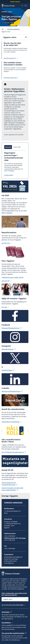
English (10, 12)
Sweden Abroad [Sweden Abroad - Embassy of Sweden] (15, 2)
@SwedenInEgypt (7, 349)
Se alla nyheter (9, 175)
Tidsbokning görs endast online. (13, 277)
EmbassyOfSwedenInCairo (10, 328)
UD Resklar (6, 612)
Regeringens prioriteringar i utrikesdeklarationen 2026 (14, 157)
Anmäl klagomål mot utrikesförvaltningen (9, 484)
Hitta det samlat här (10, 58)
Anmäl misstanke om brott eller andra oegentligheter (12, 489)
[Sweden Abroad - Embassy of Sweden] (10, 6)
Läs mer (4, 307)
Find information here (10, 78)
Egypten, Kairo (10, 37)
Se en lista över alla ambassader (13, 605)
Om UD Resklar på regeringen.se (13, 452)
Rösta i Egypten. (7, 213)
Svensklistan (6, 623)
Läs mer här (6, 243)
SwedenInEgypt (7, 370)
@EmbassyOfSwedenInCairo (11, 391)
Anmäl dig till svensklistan (11, 422)
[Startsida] (3, 29)
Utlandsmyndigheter (13, 29)
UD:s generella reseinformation (13, 633)
